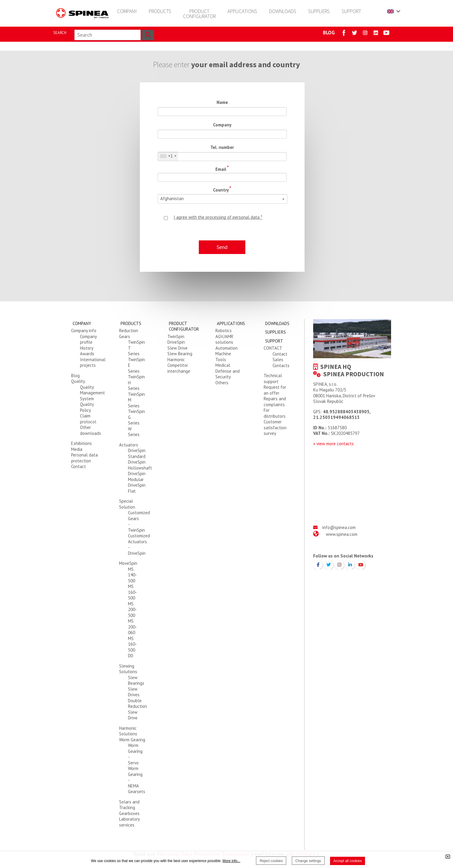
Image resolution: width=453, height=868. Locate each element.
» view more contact (332, 444)
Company (222, 125)
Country (222, 189)
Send (222, 247)
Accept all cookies (348, 861)
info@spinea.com (339, 527)
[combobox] (168, 156)
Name (222, 102)
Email (222, 168)
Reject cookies (271, 861)
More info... (231, 861)
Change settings (308, 861)
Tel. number (222, 147)
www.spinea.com (342, 534)
